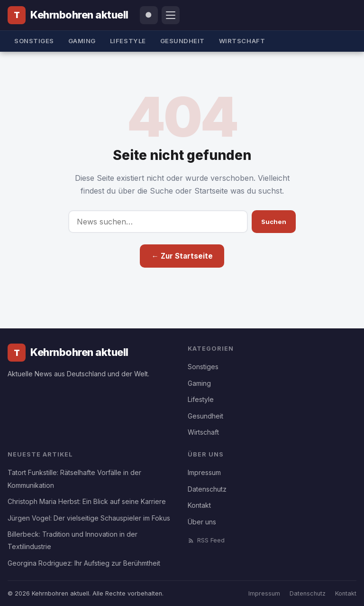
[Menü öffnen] (171, 15)
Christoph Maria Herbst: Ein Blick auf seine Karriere (87, 501)
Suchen (274, 222)
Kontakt (199, 505)
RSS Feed (206, 540)
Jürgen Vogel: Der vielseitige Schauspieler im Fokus (89, 518)
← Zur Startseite (182, 256)
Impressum (204, 472)
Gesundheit (182, 41)
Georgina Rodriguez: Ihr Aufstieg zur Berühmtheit (84, 563)
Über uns (202, 522)
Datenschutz (207, 489)
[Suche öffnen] (149, 15)
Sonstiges (34, 41)
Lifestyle (128, 41)
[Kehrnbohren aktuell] (68, 15)
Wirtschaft (242, 41)
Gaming (82, 41)
